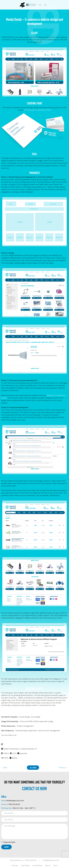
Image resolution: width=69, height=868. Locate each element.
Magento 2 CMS (9, 744)
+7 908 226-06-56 (13, 804)
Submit (6, 847)
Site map (15, 865)
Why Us (48, 865)
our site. (20, 735)
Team (55, 865)
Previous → (63, 768)
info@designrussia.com (15, 801)
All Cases (33, 768)
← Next (4, 768)
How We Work (37, 865)
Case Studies (25, 865)
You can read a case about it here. (37, 110)
